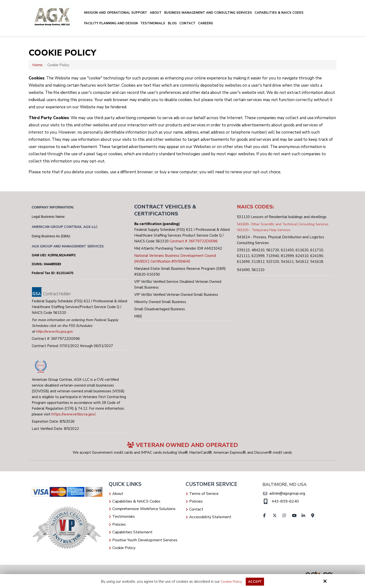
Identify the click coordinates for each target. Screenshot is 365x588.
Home (37, 65)
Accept (255, 582)
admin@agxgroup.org (287, 493)
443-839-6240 (285, 501)
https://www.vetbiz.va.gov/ (73, 414)
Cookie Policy (231, 582)
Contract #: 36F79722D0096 (194, 241)
